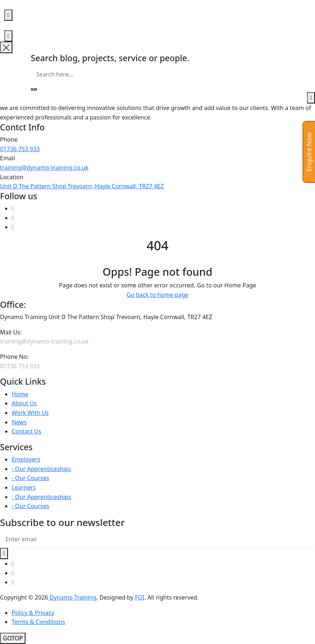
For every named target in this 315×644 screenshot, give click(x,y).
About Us (24, 403)
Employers (26, 459)
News (19, 422)
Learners (24, 487)
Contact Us (26, 431)
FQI (139, 597)
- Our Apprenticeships (41, 469)
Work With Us (30, 413)
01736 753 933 (20, 149)
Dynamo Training (72, 597)
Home (20, 394)
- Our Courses (30, 478)
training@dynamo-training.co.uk (44, 168)
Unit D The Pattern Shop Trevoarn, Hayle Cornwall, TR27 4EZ (82, 186)
